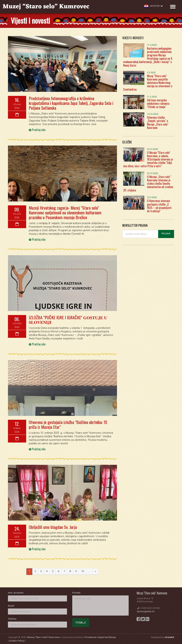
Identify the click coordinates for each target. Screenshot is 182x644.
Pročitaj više (37, 130)
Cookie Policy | (17, 640)
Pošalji (81, 622)
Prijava (166, 234)
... (89, 571)
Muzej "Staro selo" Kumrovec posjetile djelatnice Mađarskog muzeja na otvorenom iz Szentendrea (148, 83)
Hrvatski (153, 6)
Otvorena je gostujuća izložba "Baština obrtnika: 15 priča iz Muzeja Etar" (68, 424)
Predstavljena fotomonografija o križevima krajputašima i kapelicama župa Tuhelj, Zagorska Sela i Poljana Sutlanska (71, 103)
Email (11, 605)
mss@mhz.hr (147, 611)
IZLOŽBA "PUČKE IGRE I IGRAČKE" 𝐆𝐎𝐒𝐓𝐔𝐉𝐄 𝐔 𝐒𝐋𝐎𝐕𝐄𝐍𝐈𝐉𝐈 (67, 319)
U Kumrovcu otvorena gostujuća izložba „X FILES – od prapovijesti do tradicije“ (159, 206)
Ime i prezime (16, 592)
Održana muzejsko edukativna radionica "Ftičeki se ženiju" (158, 103)
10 (83, 571)
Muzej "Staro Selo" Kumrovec (44, 636)
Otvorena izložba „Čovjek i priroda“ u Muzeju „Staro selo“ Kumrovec (158, 123)
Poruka (76, 592)
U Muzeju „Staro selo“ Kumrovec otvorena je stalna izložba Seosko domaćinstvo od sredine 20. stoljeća (148, 184)
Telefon (12, 618)
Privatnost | (91, 636)
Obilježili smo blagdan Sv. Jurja (53, 526)
